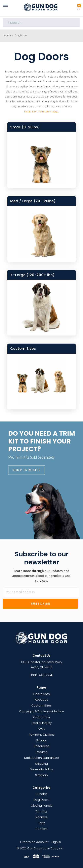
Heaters (41, 829)
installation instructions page (41, 112)
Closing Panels (41, 806)
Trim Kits (41, 811)
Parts (41, 823)
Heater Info (42, 694)
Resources (42, 746)
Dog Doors (41, 800)
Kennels (41, 817)
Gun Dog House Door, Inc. (45, 849)
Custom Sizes (41, 705)
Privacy (41, 740)
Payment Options (42, 734)
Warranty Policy (42, 769)
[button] (27, 470)
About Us (41, 700)
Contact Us (42, 717)
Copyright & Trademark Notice (41, 711)
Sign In (56, 842)
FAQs (41, 729)
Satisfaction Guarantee (41, 758)
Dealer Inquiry (42, 723)
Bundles (42, 794)
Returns (42, 752)
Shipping (41, 764)
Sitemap (41, 775)
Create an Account (34, 842)
